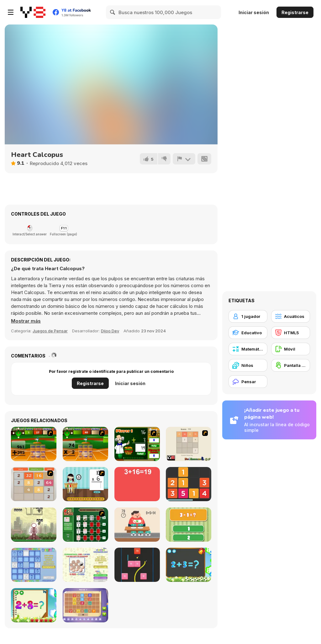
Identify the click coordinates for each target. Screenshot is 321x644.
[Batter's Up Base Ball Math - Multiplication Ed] (85, 444)
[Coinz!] (85, 565)
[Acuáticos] (291, 316)
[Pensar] (248, 382)
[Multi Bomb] (34, 525)
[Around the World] (85, 484)
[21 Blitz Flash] (85, 525)
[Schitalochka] (34, 605)
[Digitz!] (34, 565)
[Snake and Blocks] (137, 565)
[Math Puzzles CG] (85, 605)
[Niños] (248, 365)
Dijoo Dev (110, 331)
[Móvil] (291, 349)
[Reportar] (184, 159)
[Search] (113, 12)
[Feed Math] (137, 525)
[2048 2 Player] (189, 444)
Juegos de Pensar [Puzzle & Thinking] (50, 331)
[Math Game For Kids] (189, 565)
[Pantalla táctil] (291, 365)
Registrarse (295, 12)
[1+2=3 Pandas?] (189, 525)
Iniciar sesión (254, 12)
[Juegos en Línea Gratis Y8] (33, 12)
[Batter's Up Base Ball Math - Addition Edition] (34, 444)
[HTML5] (291, 333)
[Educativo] (248, 333)
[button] (26, 321)
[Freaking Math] (137, 484)
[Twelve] (189, 484)
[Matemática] (248, 349)
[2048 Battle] (34, 484)
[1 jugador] (248, 316)
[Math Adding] (137, 444)
